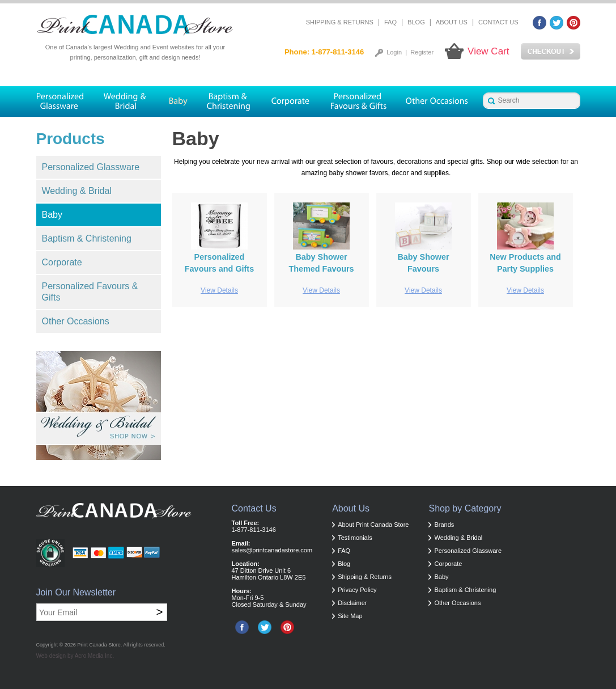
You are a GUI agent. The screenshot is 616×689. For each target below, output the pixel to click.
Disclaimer (352, 603)
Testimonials (355, 538)
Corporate (62, 262)
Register (422, 52)
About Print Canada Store (373, 525)
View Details (219, 290)
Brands (444, 525)
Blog (416, 22)
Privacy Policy (357, 590)
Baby (52, 215)
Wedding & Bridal (77, 191)
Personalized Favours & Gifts (90, 292)
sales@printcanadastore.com (272, 550)
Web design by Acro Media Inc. (75, 656)
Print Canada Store (99, 645)
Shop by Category (465, 508)
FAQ (390, 22)
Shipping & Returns (340, 22)
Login (394, 52)
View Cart (488, 51)
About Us (452, 22)
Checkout (551, 52)
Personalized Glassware (91, 167)
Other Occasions (76, 321)
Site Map (350, 616)
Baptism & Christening (87, 238)
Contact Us (498, 22)
